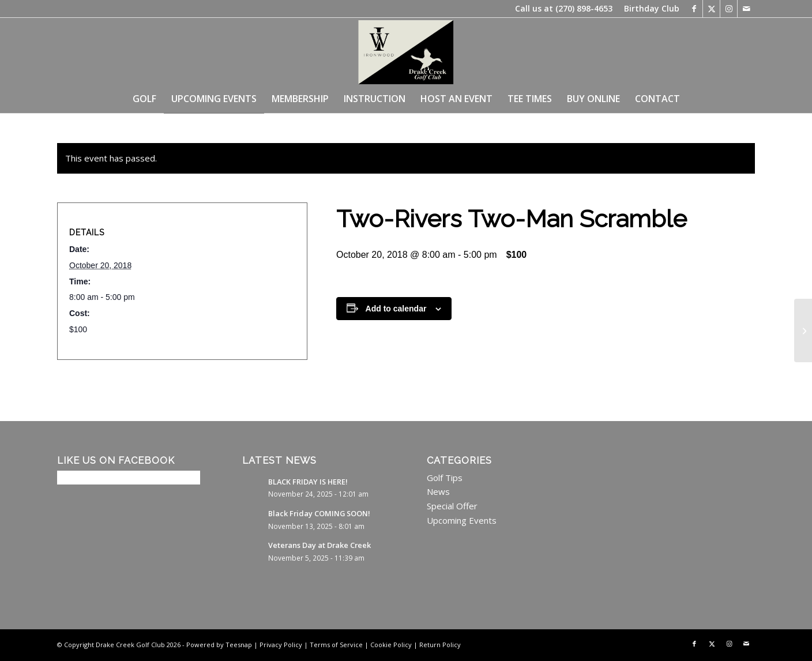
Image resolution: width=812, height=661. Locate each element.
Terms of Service (336, 645)
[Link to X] (711, 9)
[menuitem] (649, 9)
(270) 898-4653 (584, 8)
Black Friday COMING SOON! (319, 513)
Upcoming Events (462, 520)
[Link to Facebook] (694, 9)
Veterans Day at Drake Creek (319, 545)
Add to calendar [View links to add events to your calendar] (396, 309)
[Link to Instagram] (729, 9)
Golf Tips (445, 478)
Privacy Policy (281, 645)
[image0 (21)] (406, 51)
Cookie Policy (391, 645)
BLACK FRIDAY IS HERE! (308, 482)
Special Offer (452, 506)
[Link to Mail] (746, 9)
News (438, 491)
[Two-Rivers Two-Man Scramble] (803, 330)
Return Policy (440, 645)
